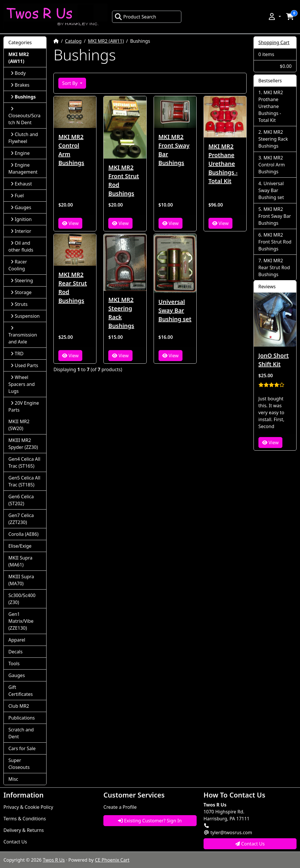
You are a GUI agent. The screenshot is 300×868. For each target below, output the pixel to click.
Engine (20, 153)
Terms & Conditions (25, 819)
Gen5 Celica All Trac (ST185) (24, 481)
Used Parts (24, 365)
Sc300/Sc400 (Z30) (22, 599)
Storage (21, 292)
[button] (274, 16)
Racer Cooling (18, 265)
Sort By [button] (70, 83)
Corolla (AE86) (23, 534)
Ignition (21, 219)
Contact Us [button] (250, 844)
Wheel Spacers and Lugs (22, 384)
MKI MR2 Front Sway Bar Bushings (174, 150)
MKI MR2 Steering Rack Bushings (121, 313)
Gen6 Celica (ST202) (21, 500)
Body (18, 73)
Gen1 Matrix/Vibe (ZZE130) (21, 621)
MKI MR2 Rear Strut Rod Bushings (73, 288)
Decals (15, 652)
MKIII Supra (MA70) (21, 580)
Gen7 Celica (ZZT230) (21, 519)
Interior (21, 231)
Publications (22, 718)
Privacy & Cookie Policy (28, 807)
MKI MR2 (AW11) (106, 41)
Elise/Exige (20, 546)
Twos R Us (54, 860)
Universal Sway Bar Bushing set (175, 310)
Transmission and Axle (23, 335)
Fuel (17, 196)
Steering (22, 280)
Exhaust (21, 184)
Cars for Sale (22, 748)
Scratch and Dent (21, 733)
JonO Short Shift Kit (274, 360)
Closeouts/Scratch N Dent (24, 116)
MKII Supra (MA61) (20, 561)
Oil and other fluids (21, 246)
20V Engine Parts (24, 406)
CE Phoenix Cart (112, 860)
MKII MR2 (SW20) (19, 425)
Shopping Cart (274, 42)
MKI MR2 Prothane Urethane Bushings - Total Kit (223, 164)
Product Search (135, 17)
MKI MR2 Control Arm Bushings (71, 150)
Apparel (17, 640)
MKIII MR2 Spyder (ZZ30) (23, 444)
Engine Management (23, 168)
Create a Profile (120, 807)
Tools (14, 663)
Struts (19, 304)
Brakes (20, 85)
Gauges (21, 207)
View (70, 223)
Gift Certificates (21, 691)
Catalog (73, 41)
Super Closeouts (19, 764)
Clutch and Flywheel (23, 138)
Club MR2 (19, 706)
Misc (13, 779)
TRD (17, 354)
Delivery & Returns (24, 830)
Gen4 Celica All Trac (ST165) (24, 462)
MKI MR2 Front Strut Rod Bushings (124, 180)
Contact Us (15, 842)
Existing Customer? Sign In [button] (150, 821)
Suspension (25, 316)
